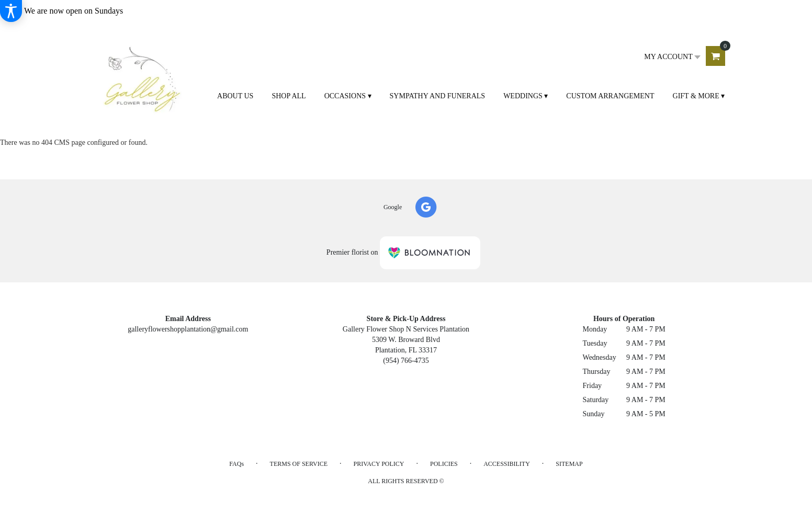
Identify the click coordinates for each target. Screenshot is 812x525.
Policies (444, 464)
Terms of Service (299, 464)
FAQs (236, 464)
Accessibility (507, 464)
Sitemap (569, 464)
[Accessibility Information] (11, 11)
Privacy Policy (379, 464)
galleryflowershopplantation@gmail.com (188, 329)
